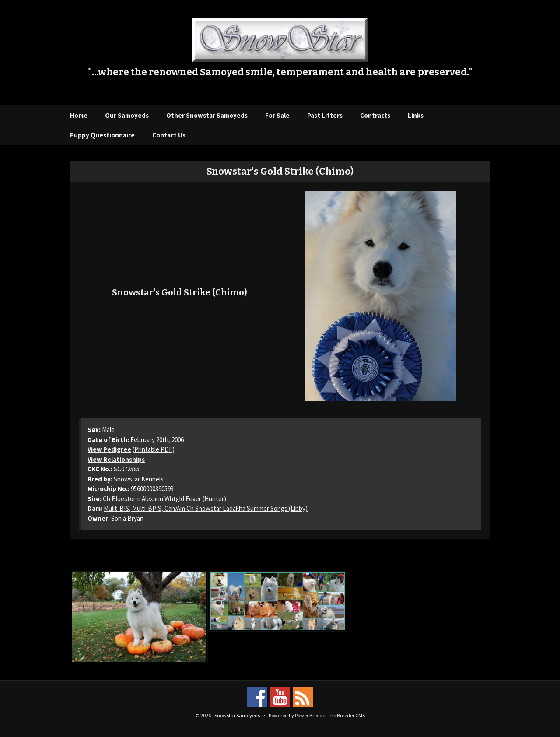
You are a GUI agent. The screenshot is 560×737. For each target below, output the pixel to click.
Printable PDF (153, 449)
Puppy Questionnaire (102, 135)
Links (416, 115)
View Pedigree (109, 449)
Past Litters (325, 115)
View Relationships (116, 459)
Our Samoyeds (127, 115)
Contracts (375, 115)
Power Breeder (311, 715)
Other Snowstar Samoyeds (207, 115)
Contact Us (169, 135)
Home (79, 115)
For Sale (277, 115)
